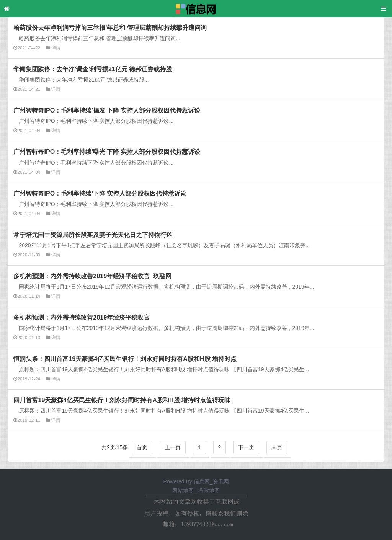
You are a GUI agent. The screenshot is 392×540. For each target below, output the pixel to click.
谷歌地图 (209, 491)
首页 (142, 447)
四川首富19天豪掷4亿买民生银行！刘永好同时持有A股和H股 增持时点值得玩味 (122, 400)
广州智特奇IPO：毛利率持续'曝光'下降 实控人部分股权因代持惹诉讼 (107, 152)
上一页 (173, 447)
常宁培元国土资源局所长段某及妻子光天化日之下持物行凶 (93, 235)
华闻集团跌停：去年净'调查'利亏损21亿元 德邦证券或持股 (93, 69)
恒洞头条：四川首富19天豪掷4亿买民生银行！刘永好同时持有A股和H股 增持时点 (125, 359)
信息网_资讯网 (211, 481)
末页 (277, 447)
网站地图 (183, 491)
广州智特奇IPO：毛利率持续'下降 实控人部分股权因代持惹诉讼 (100, 193)
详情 (56, 48)
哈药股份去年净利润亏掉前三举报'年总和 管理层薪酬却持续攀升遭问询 (110, 28)
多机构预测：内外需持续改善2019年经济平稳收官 (82, 317)
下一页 (246, 447)
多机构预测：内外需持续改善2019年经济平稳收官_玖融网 (92, 276)
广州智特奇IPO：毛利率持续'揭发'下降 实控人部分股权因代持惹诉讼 (107, 110)
